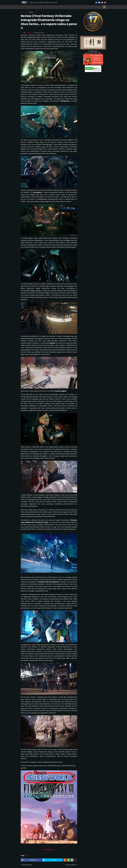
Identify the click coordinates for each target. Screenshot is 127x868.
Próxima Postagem (71, 865)
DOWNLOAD (49, 850)
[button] (104, 7)
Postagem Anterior (27, 865)
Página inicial (25, 12)
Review (31, 12)
